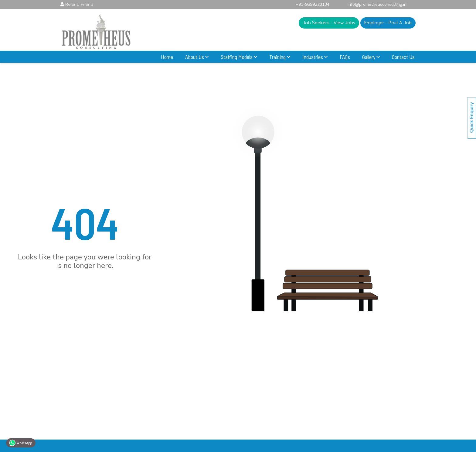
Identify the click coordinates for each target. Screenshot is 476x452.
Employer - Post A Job (388, 22)
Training (280, 57)
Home (167, 57)
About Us (197, 57)
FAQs (345, 57)
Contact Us (403, 57)
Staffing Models (239, 57)
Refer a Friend (77, 4)
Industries (315, 57)
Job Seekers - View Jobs (329, 23)
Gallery (371, 57)
